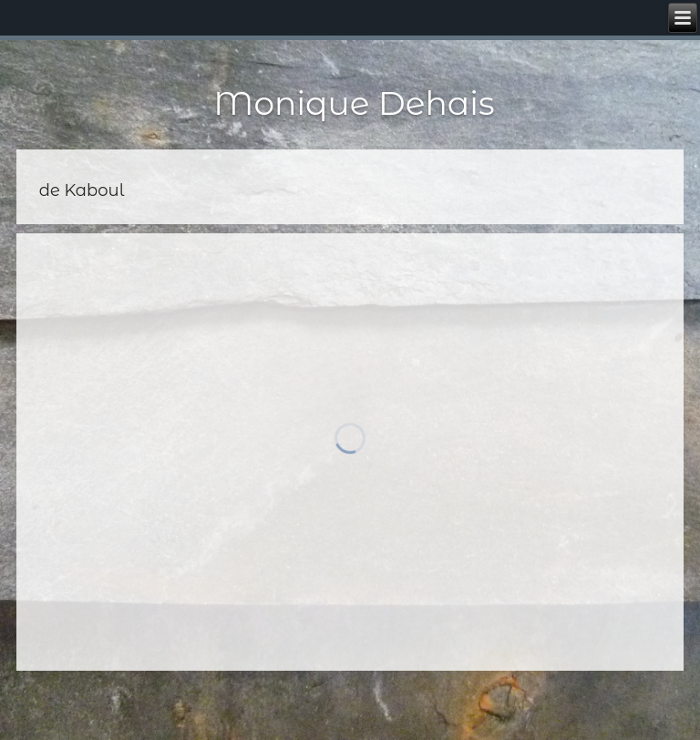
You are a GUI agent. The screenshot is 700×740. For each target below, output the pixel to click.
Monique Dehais (354, 103)
